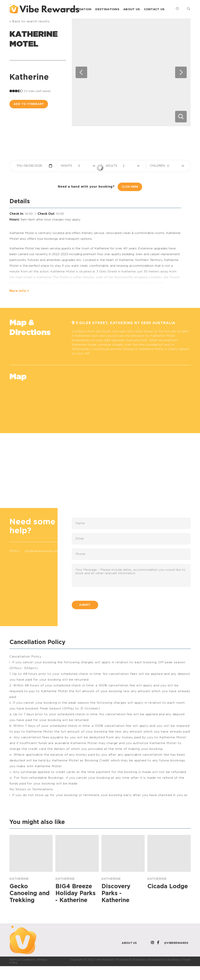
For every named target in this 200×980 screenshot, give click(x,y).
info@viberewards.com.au (44, 551)
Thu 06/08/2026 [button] (29, 166)
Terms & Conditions (22, 960)
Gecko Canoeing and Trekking (30, 893)
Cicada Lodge (168, 886)
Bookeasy (140, 960)
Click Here (130, 187)
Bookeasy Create (179, 960)
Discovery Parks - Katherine (116, 893)
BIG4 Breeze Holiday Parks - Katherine (76, 893)
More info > (19, 291)
